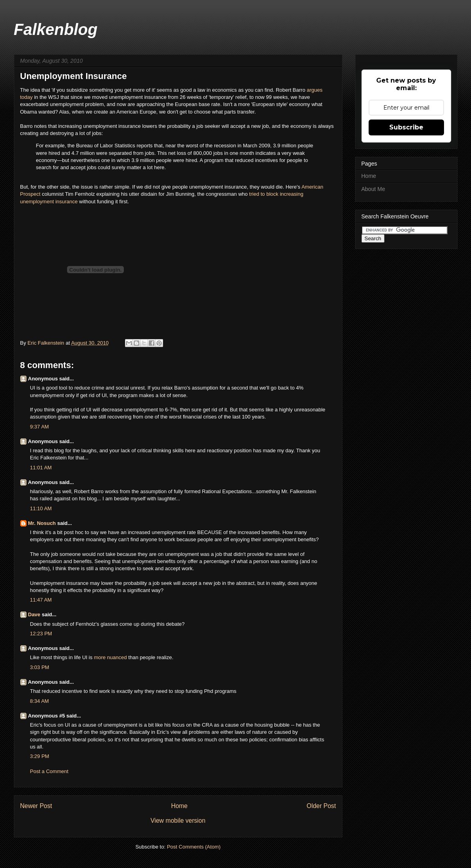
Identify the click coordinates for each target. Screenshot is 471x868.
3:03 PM (40, 667)
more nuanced (111, 657)
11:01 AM (41, 468)
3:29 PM (40, 756)
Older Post (321, 806)
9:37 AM (40, 427)
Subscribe (406, 127)
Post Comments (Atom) (194, 847)
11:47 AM (41, 600)
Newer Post (36, 806)
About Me (373, 189)
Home (179, 806)
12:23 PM (41, 634)
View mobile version (178, 821)
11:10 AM (41, 508)
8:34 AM (40, 701)
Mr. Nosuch (42, 523)
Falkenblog (56, 29)
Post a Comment (49, 771)
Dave (34, 614)
